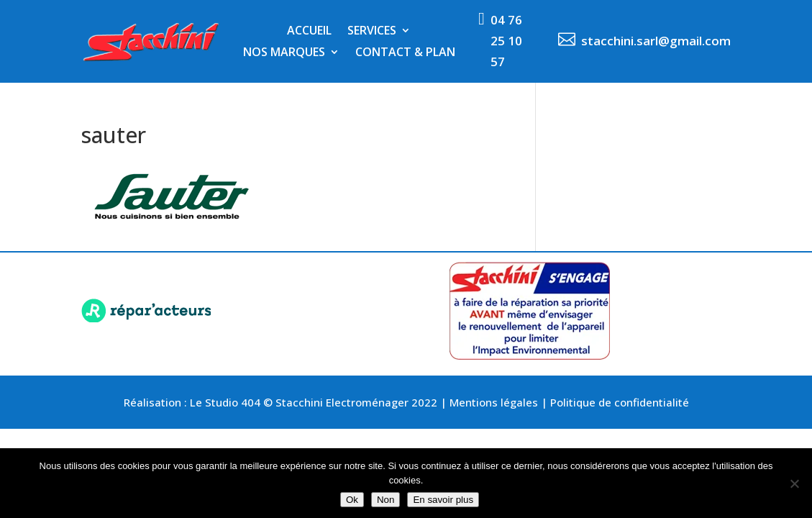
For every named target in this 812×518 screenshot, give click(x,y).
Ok (352, 500)
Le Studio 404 (227, 402)
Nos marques (284, 53)
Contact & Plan (405, 53)
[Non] (794, 483)
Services (372, 32)
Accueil (309, 32)
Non (386, 500)
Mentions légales (494, 402)
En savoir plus (443, 500)
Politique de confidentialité (620, 402)
